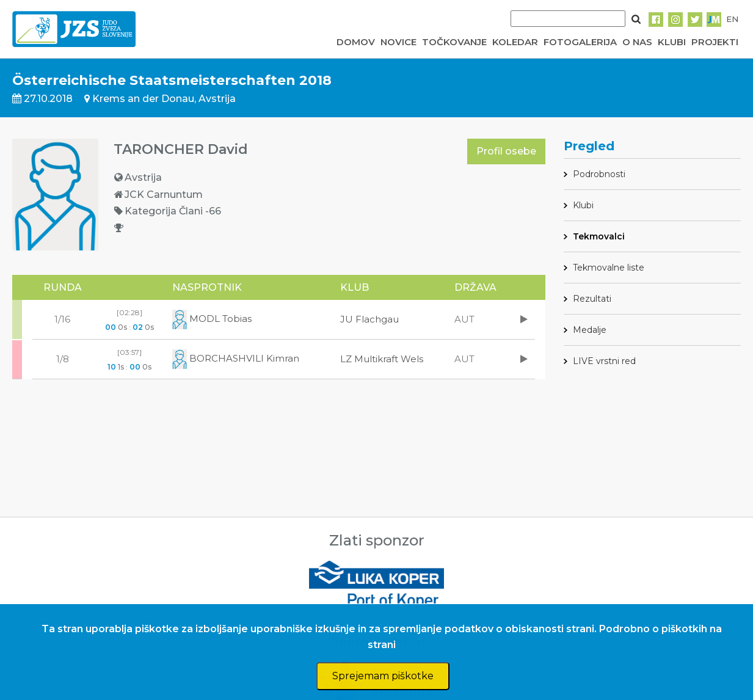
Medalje (590, 330)
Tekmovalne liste (609, 268)
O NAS (637, 42)
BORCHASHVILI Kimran (236, 358)
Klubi (583, 205)
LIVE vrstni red (604, 361)
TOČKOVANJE (454, 42)
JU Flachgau (369, 319)
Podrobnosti (599, 174)
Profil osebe (506, 151)
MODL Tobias (212, 319)
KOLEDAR (515, 42)
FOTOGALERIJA (580, 42)
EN (732, 19)
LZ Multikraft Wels (382, 359)
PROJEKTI (715, 42)
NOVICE (398, 42)
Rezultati (592, 299)
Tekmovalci (599, 236)
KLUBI (672, 42)
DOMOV (356, 42)
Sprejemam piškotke (383, 676)
